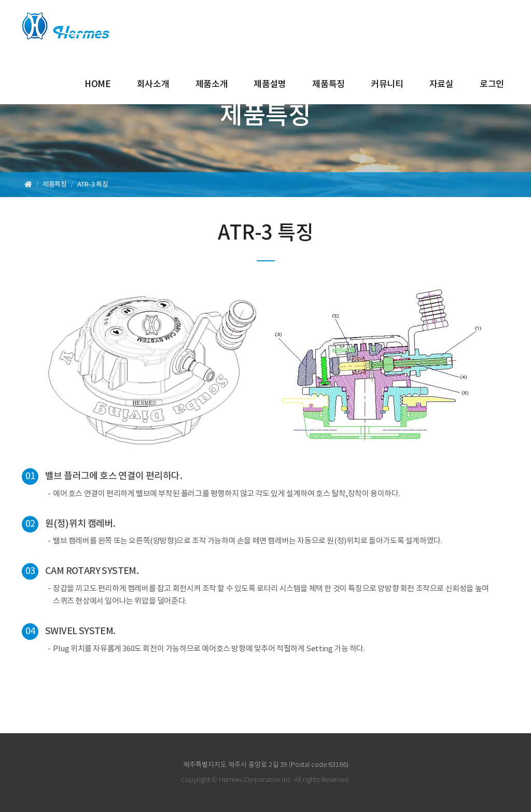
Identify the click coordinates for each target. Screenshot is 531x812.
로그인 (492, 85)
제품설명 (270, 85)
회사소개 (153, 85)
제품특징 (329, 85)
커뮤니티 (387, 85)
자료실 (442, 85)
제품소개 (212, 85)
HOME (98, 85)
